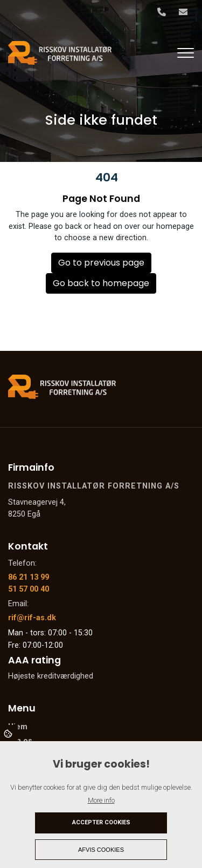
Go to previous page (101, 263)
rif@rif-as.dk (32, 618)
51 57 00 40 (29, 589)
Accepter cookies (101, 822)
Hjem (18, 727)
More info (101, 800)
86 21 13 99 (29, 577)
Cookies (9, 733)
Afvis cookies (101, 850)
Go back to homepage (101, 283)
